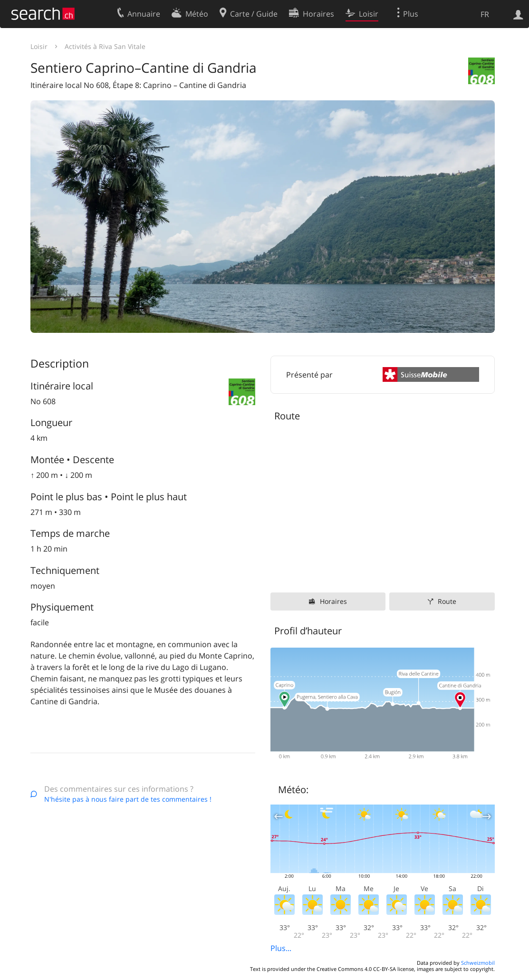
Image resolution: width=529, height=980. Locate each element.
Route (447, 601)
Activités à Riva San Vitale (105, 46)
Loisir (39, 46)
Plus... (281, 948)
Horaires (333, 601)
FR (485, 14)
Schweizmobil (478, 963)
